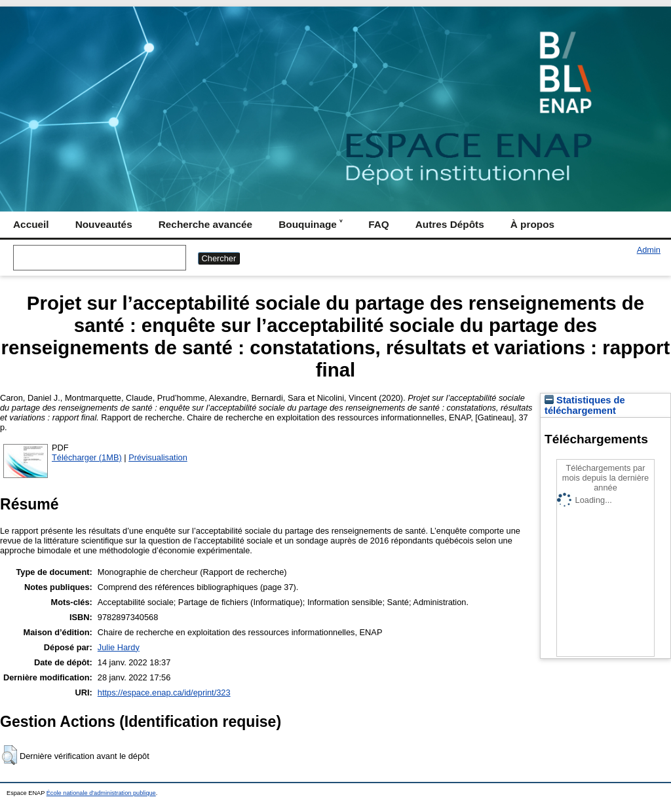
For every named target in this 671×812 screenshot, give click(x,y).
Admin (649, 250)
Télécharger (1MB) (87, 457)
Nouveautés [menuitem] (104, 224)
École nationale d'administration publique (101, 793)
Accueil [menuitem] (31, 224)
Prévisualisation (158, 457)
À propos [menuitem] (532, 224)
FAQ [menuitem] (379, 224)
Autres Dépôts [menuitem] (450, 224)
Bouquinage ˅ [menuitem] (310, 224)
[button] (10, 755)
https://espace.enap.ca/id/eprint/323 (164, 692)
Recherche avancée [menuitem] (205, 224)
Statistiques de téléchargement (585, 405)
